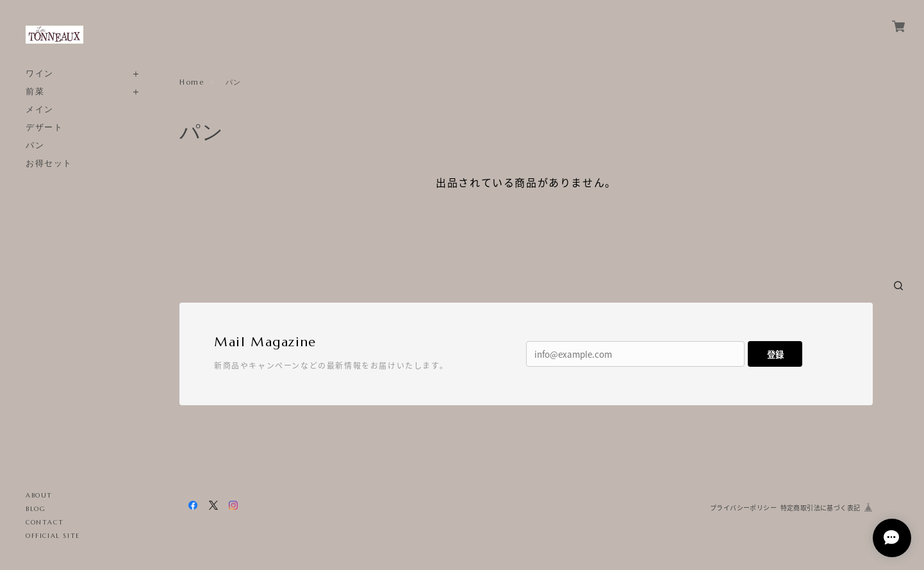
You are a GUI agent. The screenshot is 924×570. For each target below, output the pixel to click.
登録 (775, 354)
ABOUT (39, 495)
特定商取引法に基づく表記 (821, 507)
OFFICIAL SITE (53, 536)
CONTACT (45, 522)
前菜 (35, 91)
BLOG (36, 509)
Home (192, 82)
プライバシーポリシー (743, 507)
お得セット (49, 163)
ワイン (40, 73)
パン (35, 145)
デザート (44, 127)
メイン (40, 109)
